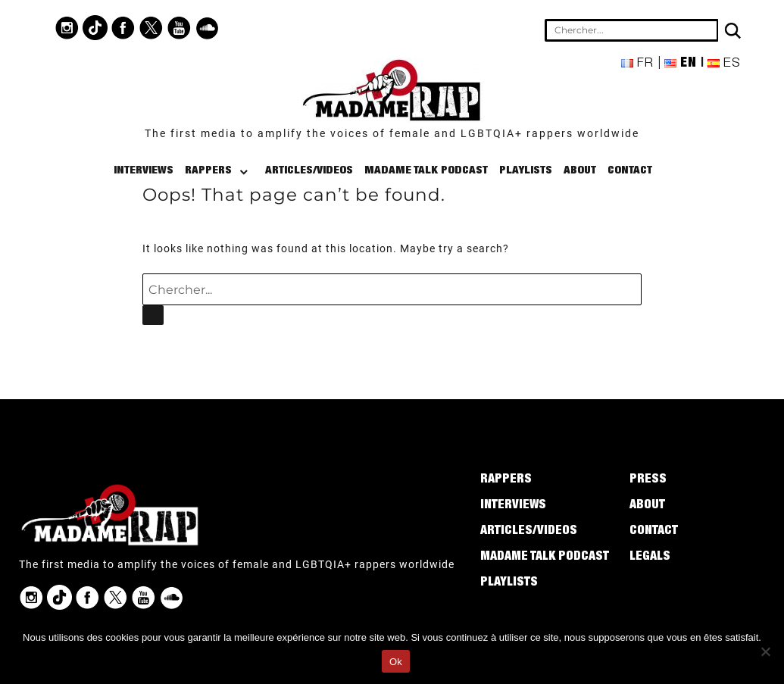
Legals (650, 558)
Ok (396, 662)
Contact (630, 171)
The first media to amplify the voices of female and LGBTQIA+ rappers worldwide (392, 133)
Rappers (208, 171)
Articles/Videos (309, 171)
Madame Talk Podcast (426, 171)
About (580, 171)
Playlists (526, 171)
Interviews (144, 171)
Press (648, 480)
